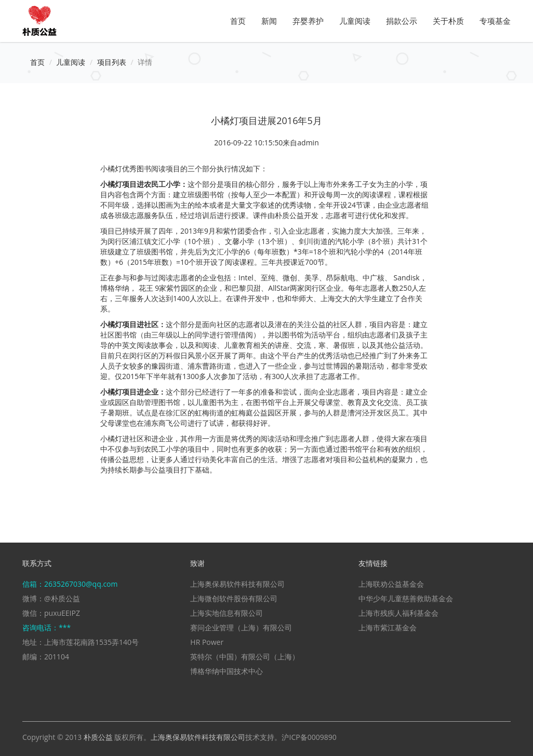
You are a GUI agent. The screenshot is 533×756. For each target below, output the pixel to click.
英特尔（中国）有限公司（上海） (245, 657)
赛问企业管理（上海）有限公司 (241, 627)
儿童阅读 (355, 21)
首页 (238, 21)
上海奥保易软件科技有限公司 (237, 584)
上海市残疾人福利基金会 (398, 613)
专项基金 (495, 21)
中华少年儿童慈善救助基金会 (406, 598)
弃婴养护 (308, 21)
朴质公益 (98, 737)
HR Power (207, 642)
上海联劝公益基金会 (391, 584)
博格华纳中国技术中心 (226, 671)
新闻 (269, 21)
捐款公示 (402, 21)
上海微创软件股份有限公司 (234, 598)
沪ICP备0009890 (309, 737)
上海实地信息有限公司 (226, 613)
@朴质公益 (62, 598)
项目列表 (112, 62)
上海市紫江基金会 (388, 627)
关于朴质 (448, 21)
